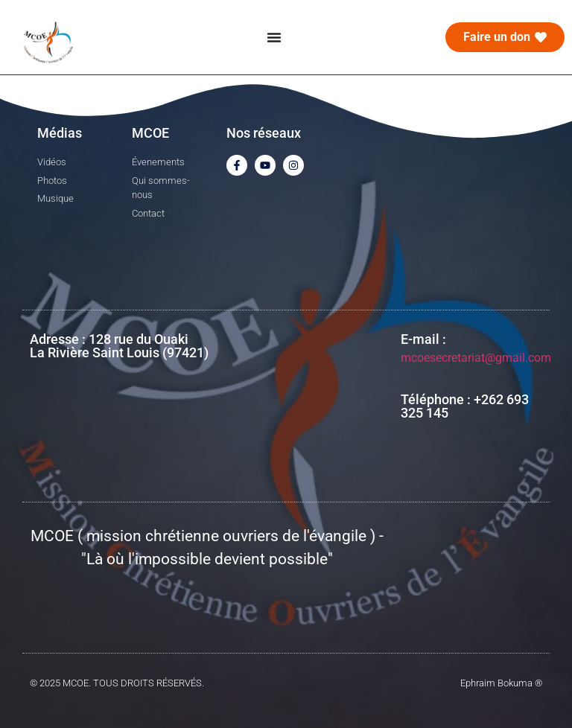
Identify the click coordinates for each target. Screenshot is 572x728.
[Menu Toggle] (274, 37)
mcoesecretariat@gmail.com (476, 358)
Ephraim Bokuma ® (501, 683)
